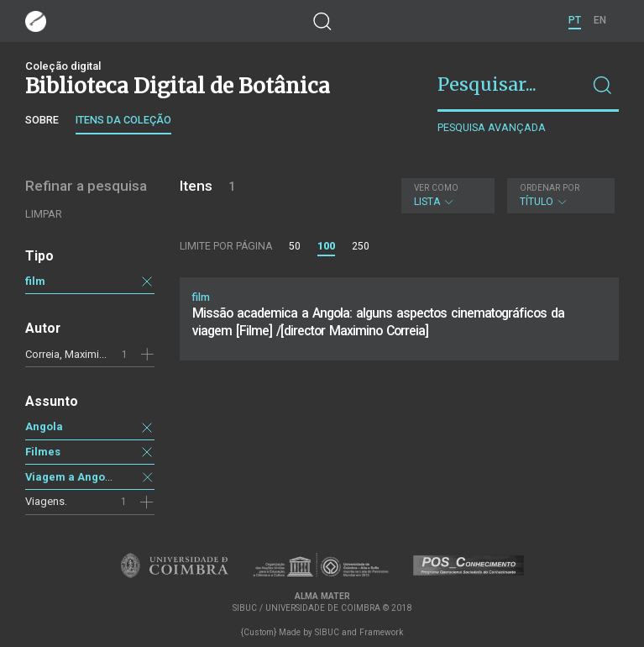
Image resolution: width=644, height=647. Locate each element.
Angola (44, 426)
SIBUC (327, 632)
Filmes (43, 452)
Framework (381, 632)
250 (361, 246)
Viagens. (46, 501)
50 (295, 246)
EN (600, 20)
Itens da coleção (123, 120)
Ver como (436, 188)
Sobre (42, 120)
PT (575, 20)
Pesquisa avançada (492, 127)
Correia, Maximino (68, 354)
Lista (445, 195)
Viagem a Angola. (72, 477)
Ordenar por (550, 188)
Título (559, 195)
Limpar (44, 214)
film (35, 281)
